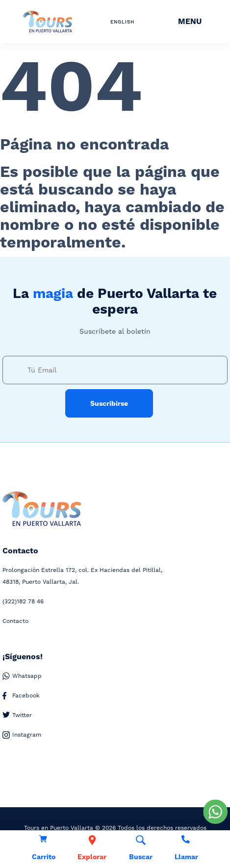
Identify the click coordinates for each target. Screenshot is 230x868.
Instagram (22, 735)
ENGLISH (122, 22)
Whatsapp (22, 676)
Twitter (17, 715)
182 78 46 (23, 601)
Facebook (21, 696)
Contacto (15, 621)
